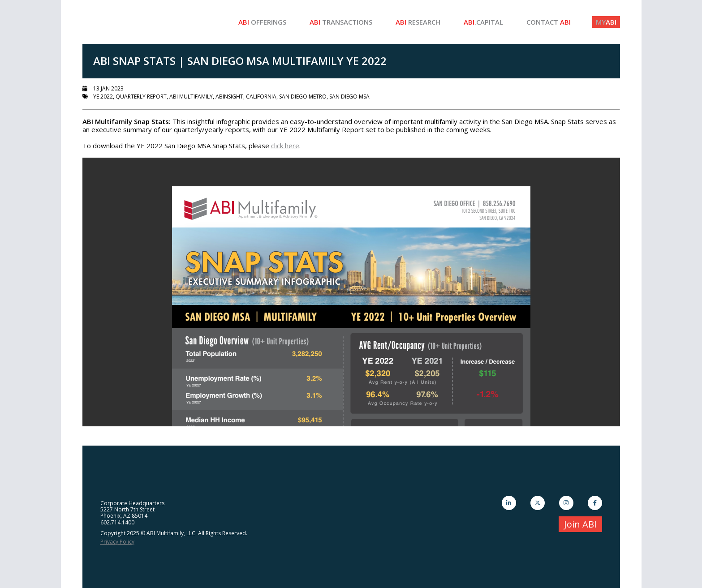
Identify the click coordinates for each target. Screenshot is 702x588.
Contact (549, 22)
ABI (606, 22)
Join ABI (580, 524)
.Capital (483, 22)
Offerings (262, 22)
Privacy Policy (117, 542)
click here (285, 146)
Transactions (341, 22)
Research (418, 22)
